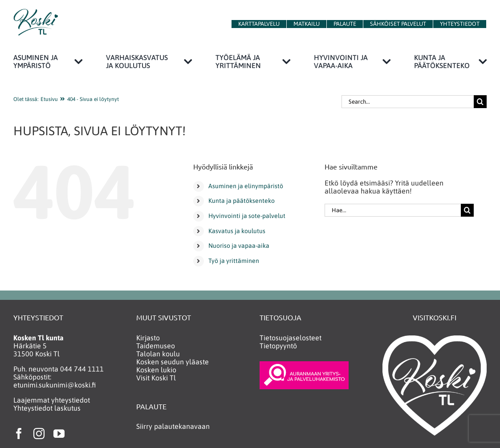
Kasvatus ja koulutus (237, 231)
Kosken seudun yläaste (173, 362)
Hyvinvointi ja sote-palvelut (247, 216)
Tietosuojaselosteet (291, 338)
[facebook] (19, 434)
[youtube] (59, 434)
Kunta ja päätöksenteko (242, 201)
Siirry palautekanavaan (173, 426)
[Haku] (480, 102)
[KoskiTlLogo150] (36, 12)
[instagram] (39, 434)
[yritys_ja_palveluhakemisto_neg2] (304, 365)
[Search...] (408, 102)
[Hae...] (392, 210)
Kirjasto (148, 338)
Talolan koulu (158, 354)
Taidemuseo (156, 346)
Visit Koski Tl (156, 378)
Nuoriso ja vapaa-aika (239, 246)
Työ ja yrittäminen (234, 261)
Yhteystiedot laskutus (47, 408)
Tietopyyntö (278, 346)
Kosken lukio (156, 370)
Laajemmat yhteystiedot (52, 400)
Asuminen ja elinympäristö (246, 186)
